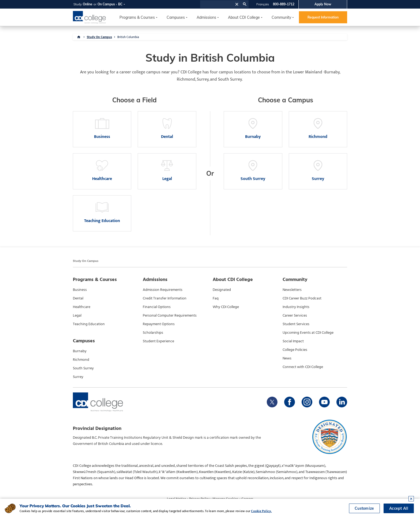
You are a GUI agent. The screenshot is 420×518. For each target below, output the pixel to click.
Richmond (81, 360)
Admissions (206, 17)
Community (281, 17)
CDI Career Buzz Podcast (302, 298)
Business (80, 290)
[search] (217, 4)
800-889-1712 (284, 4)
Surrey (78, 377)
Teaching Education (89, 324)
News (287, 358)
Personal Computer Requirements (170, 316)
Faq (216, 298)
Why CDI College (226, 307)
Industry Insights (296, 307)
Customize (364, 508)
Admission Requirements (163, 290)
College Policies (295, 350)
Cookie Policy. (261, 511)
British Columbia (128, 37)
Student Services (296, 324)
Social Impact (293, 341)
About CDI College (244, 17)
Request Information (323, 17)
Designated (222, 290)
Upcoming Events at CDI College (308, 333)
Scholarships (153, 333)
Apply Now (323, 4)
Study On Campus (99, 37)
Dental (78, 298)
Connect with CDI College (303, 367)
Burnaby (80, 351)
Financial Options (157, 307)
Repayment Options (159, 324)
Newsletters (292, 290)
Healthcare (82, 307)
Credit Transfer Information (165, 298)
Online (88, 4)
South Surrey (83, 368)
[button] (237, 4)
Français (263, 4)
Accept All (399, 508)
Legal (77, 316)
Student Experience (158, 341)
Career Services (295, 316)
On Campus (106, 4)
